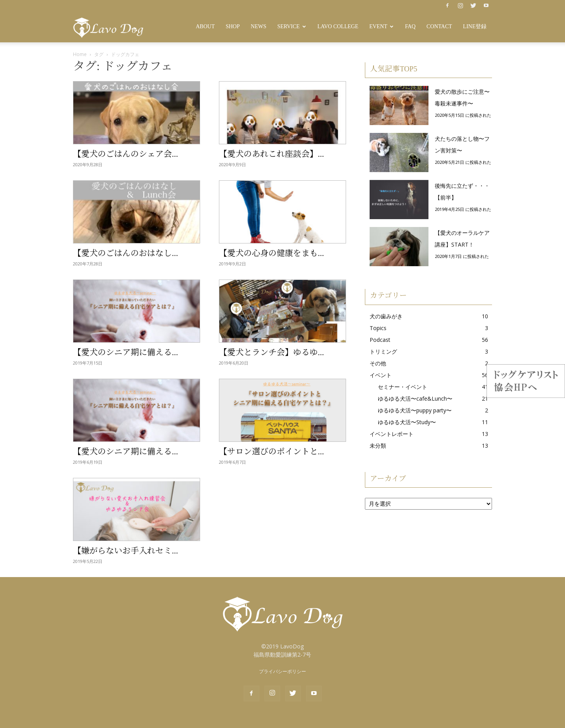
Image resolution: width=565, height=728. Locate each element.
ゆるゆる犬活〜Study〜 (407, 422)
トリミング (383, 351)
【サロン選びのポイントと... (272, 452)
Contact (439, 26)
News (259, 26)
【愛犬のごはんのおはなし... (126, 253)
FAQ (410, 26)
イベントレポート (392, 434)
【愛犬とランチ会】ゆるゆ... (272, 352)
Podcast (380, 340)
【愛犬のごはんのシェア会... (126, 154)
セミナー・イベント (403, 387)
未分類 (378, 446)
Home (80, 54)
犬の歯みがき (386, 316)
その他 (378, 363)
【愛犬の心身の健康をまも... (272, 253)
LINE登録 (475, 26)
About (205, 26)
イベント (381, 375)
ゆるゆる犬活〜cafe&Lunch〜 (415, 398)
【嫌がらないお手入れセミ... (126, 551)
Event (381, 26)
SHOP (233, 26)
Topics (378, 328)
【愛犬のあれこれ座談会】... (272, 154)
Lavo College (338, 26)
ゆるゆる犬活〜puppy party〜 (415, 410)
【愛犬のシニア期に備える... (126, 352)
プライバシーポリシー (282, 671)
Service (292, 26)
